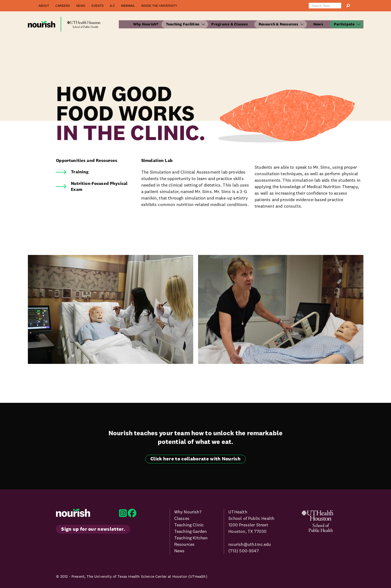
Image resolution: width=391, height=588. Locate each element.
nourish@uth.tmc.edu (250, 544)
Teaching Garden (191, 531)
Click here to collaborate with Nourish (195, 459)
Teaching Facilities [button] (183, 24)
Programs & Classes (230, 24)
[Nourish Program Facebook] (132, 515)
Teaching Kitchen (191, 538)
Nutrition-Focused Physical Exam (99, 186)
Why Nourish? (146, 24)
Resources (185, 544)
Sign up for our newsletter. (93, 529)
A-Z (112, 6)
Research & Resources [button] (278, 24)
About (44, 6)
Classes (182, 518)
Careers (63, 6)
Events (98, 6)
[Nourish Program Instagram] (123, 515)
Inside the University (159, 6)
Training (80, 172)
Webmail (128, 6)
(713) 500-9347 (243, 551)
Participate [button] (344, 24)
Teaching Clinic (189, 525)
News (81, 6)
